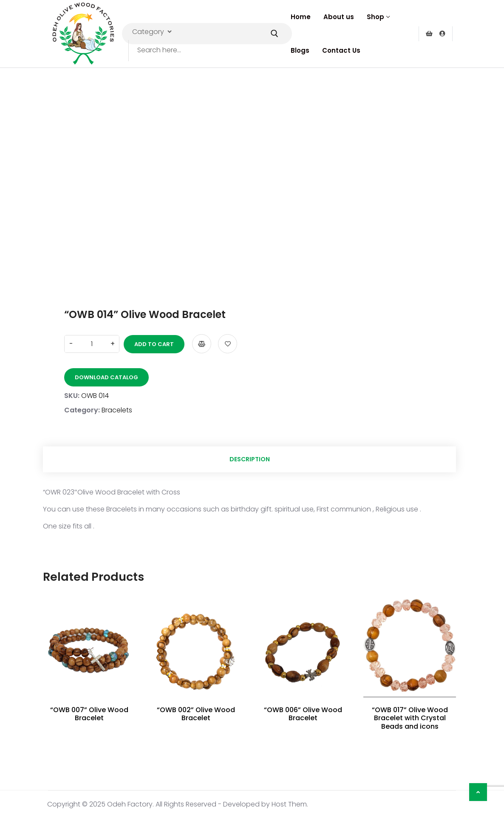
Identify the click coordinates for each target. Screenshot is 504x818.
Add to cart (154, 344)
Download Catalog (106, 377)
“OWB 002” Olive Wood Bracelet (196, 714)
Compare (202, 344)
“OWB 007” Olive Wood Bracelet (89, 714)
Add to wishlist (228, 344)
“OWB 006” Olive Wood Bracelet (303, 714)
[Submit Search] (275, 34)
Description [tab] (250, 459)
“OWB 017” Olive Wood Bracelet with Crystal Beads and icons (410, 718)
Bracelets (117, 410)
